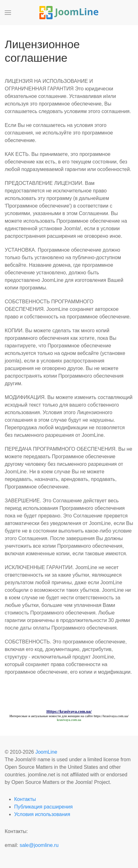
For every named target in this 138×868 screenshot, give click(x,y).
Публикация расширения (43, 807)
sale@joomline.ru (39, 845)
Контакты (25, 799)
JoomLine (46, 752)
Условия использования (42, 814)
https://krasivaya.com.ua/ (111, 716)
